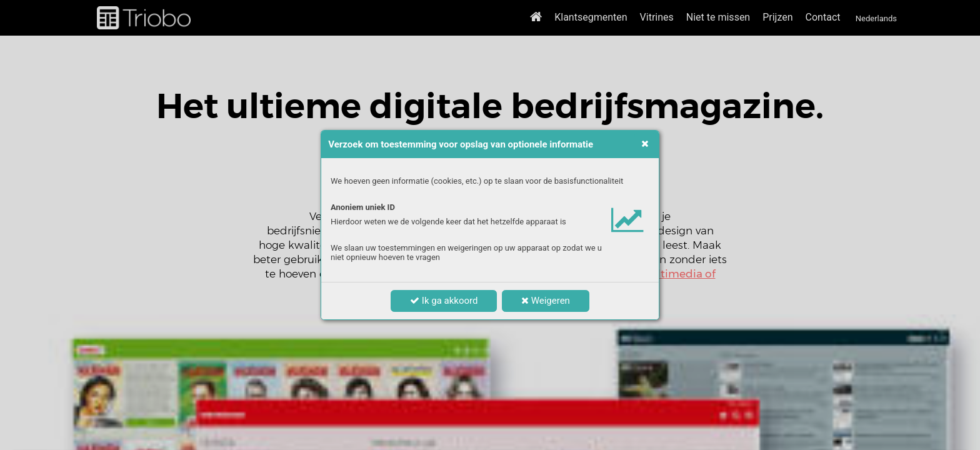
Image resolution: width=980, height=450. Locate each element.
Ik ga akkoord (444, 301)
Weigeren (546, 301)
